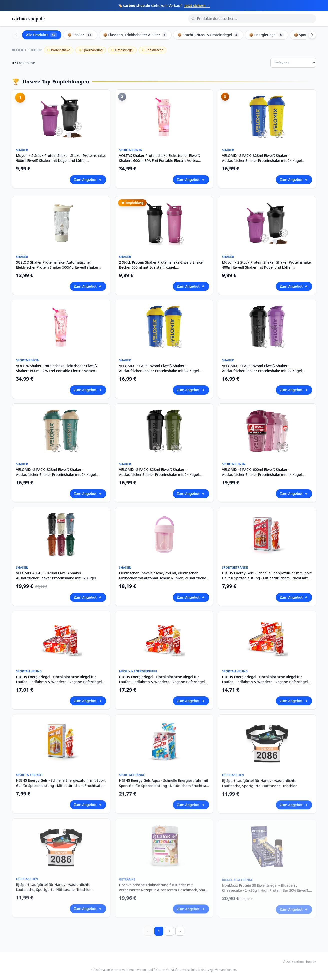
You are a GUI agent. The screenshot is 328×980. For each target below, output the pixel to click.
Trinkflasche (152, 50)
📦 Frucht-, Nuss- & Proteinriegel (208, 35)
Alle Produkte (42, 35)
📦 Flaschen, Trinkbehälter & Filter (135, 35)
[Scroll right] (312, 35)
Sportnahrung (91, 50)
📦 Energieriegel (267, 35)
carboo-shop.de (28, 19)
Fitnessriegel (122, 50)
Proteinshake (59, 50)
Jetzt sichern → (197, 5)
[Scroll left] (16, 35)
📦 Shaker (80, 35)
